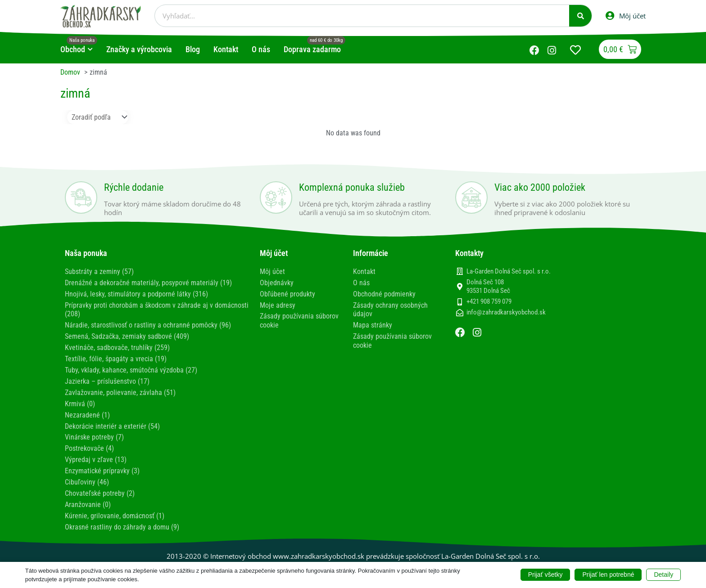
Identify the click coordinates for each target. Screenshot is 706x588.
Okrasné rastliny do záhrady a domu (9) (122, 519)
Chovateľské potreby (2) (100, 487)
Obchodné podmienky (384, 293)
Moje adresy (278, 304)
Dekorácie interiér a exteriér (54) (112, 421)
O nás (361, 282)
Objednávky (277, 282)
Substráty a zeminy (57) (99, 271)
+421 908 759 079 (489, 301)
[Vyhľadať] (580, 16)
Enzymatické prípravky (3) (102, 465)
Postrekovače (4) (89, 443)
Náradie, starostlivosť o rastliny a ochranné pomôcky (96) (148, 323)
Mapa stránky (373, 323)
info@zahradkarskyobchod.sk (506, 312)
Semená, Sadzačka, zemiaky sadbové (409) (127, 334)
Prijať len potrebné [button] (608, 575)
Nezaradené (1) (87, 411)
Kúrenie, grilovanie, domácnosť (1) (115, 508)
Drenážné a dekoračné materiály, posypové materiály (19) (148, 282)
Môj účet (272, 271)
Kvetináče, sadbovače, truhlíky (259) (117, 345)
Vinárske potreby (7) (94, 432)
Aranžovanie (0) (88, 497)
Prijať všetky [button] (545, 575)
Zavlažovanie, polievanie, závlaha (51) (120, 388)
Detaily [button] (663, 575)
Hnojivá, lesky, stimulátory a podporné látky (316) (136, 293)
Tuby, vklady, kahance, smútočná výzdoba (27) (131, 367)
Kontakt (364, 271)
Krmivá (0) (80, 399)
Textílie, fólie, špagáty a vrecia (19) (116, 356)
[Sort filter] (98, 117)
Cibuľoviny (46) (87, 476)
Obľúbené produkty (287, 293)
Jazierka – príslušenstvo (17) (107, 378)
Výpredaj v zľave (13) (96, 454)
